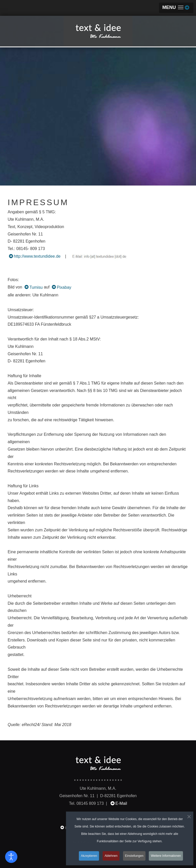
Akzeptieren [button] (89, 857)
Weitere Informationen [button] (166, 857)
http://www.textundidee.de (37, 256)
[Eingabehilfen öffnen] (11, 857)
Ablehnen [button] (111, 857)
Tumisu (36, 287)
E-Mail (121, 803)
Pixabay (64, 287)
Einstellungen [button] (134, 857)
